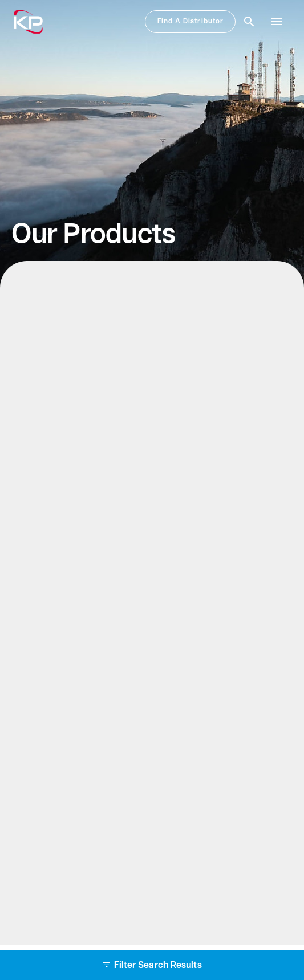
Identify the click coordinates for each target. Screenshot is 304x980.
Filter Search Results (152, 966)
